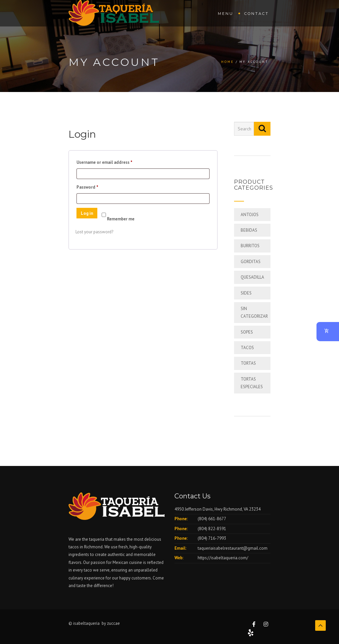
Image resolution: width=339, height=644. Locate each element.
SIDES (246, 293)
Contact (257, 14)
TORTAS (248, 363)
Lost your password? (94, 232)
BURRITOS (250, 246)
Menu (226, 14)
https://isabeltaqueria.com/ (223, 558)
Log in (87, 213)
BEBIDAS (249, 230)
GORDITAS (251, 262)
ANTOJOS (250, 215)
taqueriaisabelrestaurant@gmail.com (233, 548)
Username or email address (113, 162)
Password (96, 186)
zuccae (113, 623)
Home (228, 62)
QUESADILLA (252, 277)
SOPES (247, 332)
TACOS (247, 348)
